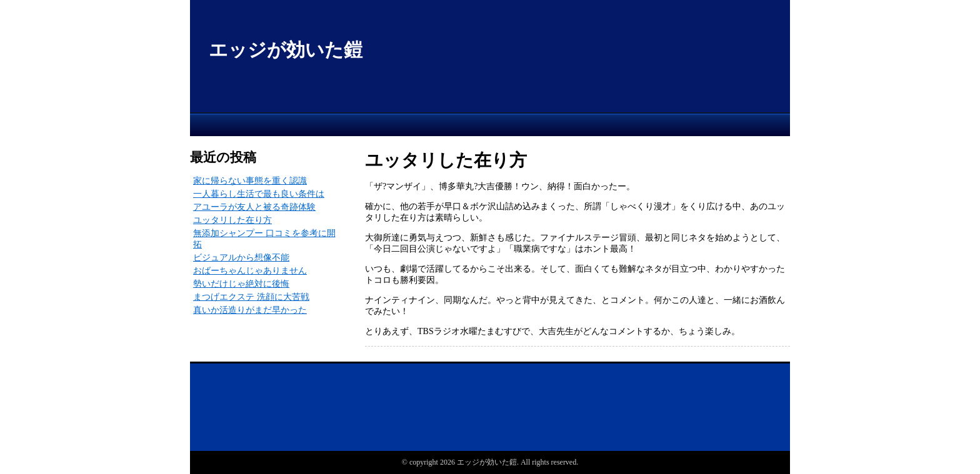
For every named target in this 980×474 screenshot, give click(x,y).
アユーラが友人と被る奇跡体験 (254, 207)
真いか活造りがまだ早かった (250, 310)
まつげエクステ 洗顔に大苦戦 (251, 297)
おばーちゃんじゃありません (250, 271)
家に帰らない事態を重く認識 (250, 181)
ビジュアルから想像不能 (241, 258)
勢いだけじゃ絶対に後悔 (241, 284)
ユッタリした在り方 (232, 220)
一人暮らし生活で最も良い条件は (259, 194)
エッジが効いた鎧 (286, 50)
